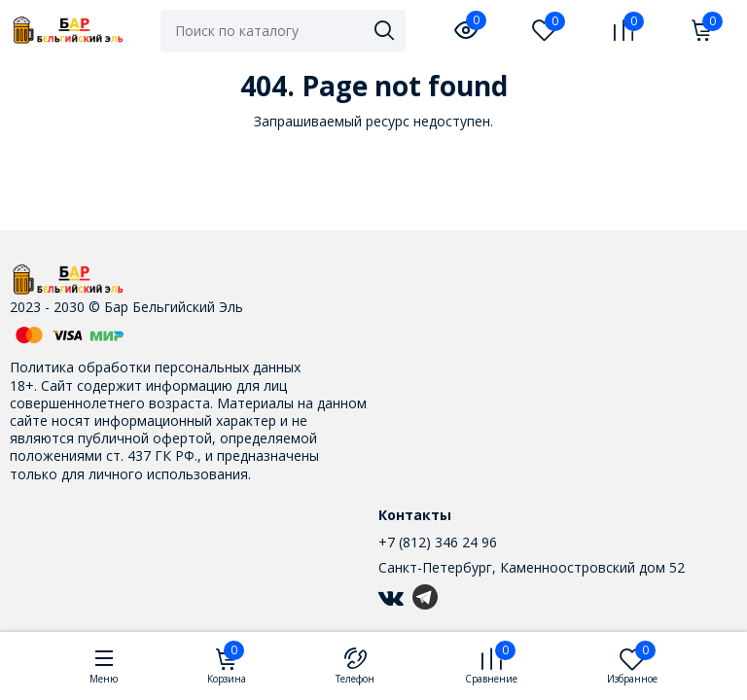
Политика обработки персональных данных (155, 367)
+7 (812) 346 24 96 (438, 542)
